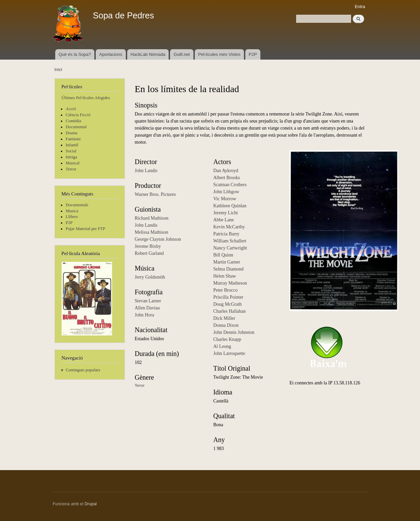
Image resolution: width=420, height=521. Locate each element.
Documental (76, 127)
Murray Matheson (230, 283)
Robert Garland (149, 253)
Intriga (71, 157)
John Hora (145, 315)
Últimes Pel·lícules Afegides (86, 98)
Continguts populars (83, 370)
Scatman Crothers (230, 185)
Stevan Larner (148, 301)
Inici (58, 69)
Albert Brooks (227, 178)
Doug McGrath (227, 304)
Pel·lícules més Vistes (219, 54)
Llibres (72, 217)
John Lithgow (226, 192)
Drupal (91, 504)
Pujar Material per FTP (85, 229)
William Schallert (230, 241)
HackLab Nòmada (148, 54)
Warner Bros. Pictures (155, 194)
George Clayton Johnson (158, 239)
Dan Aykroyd (226, 171)
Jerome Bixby (148, 246)
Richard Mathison (152, 218)
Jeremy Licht (225, 213)
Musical (72, 163)
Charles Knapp (227, 339)
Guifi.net (182, 54)
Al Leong (222, 346)
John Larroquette (229, 353)
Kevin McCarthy (229, 227)
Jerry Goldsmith (150, 277)
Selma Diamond (228, 269)
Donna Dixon (226, 325)
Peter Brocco (225, 290)
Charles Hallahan (229, 311)
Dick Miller (224, 318)
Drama (71, 133)
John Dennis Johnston (234, 332)
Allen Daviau (147, 308)
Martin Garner (227, 262)
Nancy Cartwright (230, 248)
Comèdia (73, 121)
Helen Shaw (225, 276)
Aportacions (111, 54)
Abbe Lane (224, 220)
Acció (71, 109)
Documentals (77, 205)
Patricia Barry (226, 234)
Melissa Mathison (152, 232)
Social (71, 151)
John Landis (146, 171)
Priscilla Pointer (228, 297)
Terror (71, 169)
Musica (72, 211)
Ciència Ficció (78, 115)
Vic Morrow (225, 199)
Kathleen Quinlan (230, 206)
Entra (360, 7)
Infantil (72, 145)
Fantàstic (73, 139)
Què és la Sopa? (75, 54)
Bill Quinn (223, 255)
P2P (253, 54)
